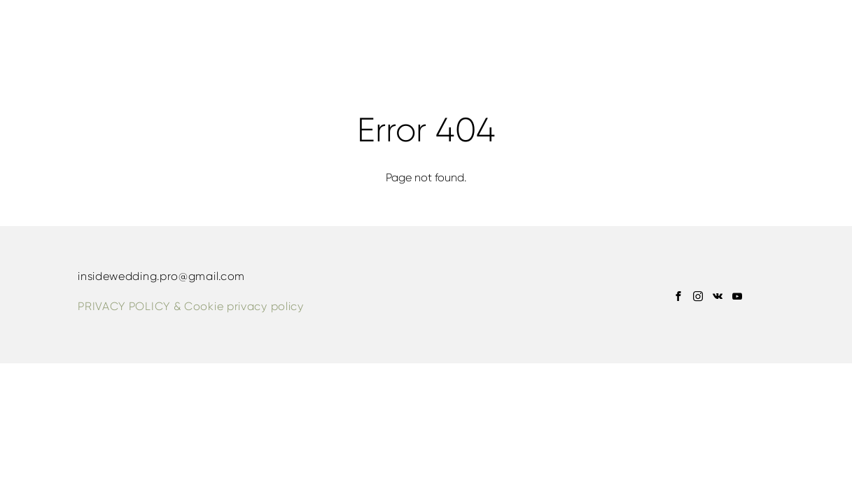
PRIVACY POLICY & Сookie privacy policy (191, 306)
